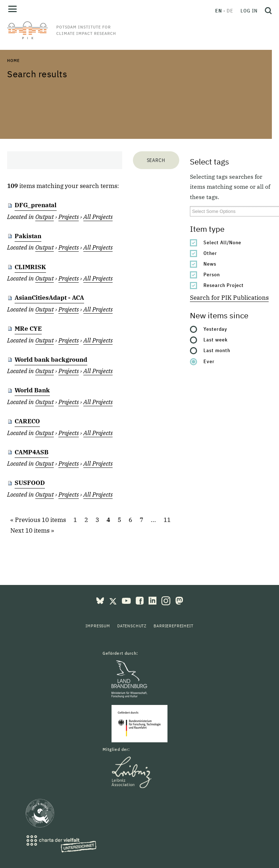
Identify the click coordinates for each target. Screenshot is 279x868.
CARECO (27, 421)
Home (13, 60)
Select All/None (222, 242)
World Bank (32, 390)
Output (45, 217)
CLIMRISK (30, 267)
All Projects (98, 217)
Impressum (98, 626)
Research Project (224, 285)
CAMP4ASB (32, 452)
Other (210, 253)
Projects (69, 217)
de (230, 11)
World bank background (51, 360)
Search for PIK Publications (229, 298)
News (210, 264)
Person (212, 274)
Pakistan (28, 236)
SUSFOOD (30, 483)
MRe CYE (28, 329)
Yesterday (215, 329)
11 (167, 520)
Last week (216, 340)
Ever (209, 361)
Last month (217, 350)
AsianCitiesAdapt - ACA (49, 298)
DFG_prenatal (36, 205)
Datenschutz (132, 626)
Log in (249, 11)
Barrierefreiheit (173, 626)
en (219, 11)
